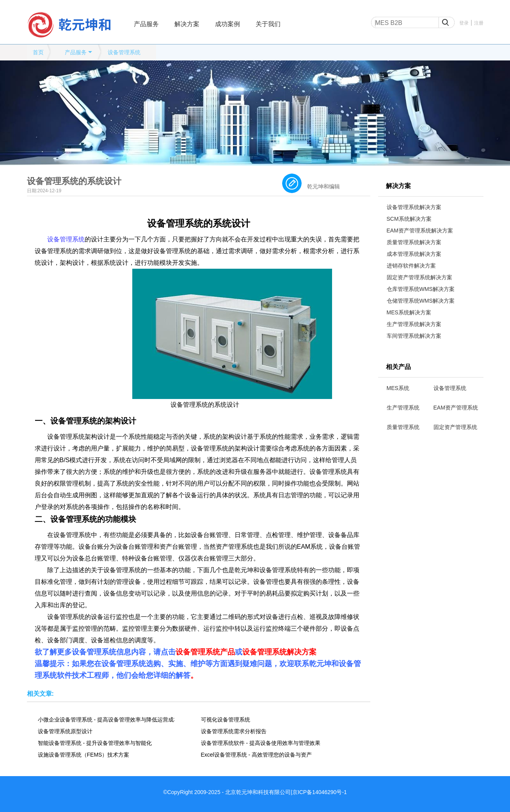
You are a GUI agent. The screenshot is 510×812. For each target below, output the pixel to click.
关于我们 (268, 24)
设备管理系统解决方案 (414, 207)
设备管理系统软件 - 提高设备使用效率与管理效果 (261, 743)
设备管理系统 (124, 52)
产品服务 (146, 24)
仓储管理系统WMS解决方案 (421, 301)
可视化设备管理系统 (226, 720)
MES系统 (398, 388)
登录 (464, 23)
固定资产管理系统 (455, 427)
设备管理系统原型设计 (65, 731)
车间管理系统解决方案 (414, 336)
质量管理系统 (403, 427)
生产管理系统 (403, 408)
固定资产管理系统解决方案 (419, 277)
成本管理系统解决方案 (414, 254)
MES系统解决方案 (409, 312)
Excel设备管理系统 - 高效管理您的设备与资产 (257, 755)
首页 (38, 52)
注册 (479, 23)
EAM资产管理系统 (456, 408)
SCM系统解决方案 (409, 219)
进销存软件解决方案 (411, 266)
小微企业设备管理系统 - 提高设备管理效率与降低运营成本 (106, 720)
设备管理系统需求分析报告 (234, 731)
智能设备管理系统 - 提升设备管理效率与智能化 (95, 743)
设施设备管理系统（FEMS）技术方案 (84, 755)
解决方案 (187, 24)
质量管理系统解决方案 (414, 242)
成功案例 (227, 24)
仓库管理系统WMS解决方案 (421, 289)
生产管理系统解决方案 (414, 324)
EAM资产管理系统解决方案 (420, 230)
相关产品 (398, 367)
